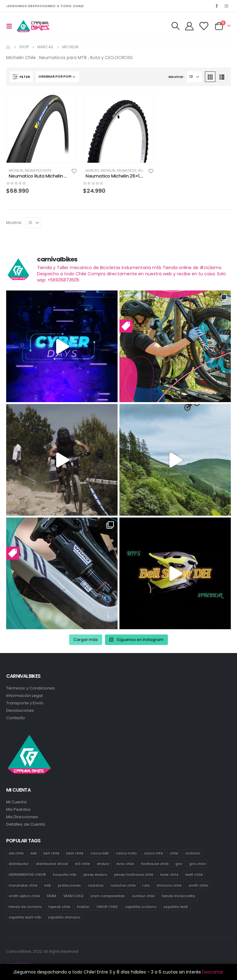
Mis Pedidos (18, 809)
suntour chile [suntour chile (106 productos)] (143, 896)
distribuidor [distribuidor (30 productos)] (19, 864)
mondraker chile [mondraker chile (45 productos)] (23, 885)
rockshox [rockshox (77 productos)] (96, 885)
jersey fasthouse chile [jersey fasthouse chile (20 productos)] (134, 875)
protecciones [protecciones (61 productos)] (70, 885)
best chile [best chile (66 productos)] (75, 853)
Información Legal (24, 696)
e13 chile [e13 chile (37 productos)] (83, 864)
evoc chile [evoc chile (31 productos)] (125, 864)
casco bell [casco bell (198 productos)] (100, 853)
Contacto (16, 718)
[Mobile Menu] (11, 26)
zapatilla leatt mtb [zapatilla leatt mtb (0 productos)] (25, 917)
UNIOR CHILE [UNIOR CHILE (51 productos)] (107, 907)
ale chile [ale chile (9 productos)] (16, 853)
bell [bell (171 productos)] (34, 853)
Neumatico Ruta (38, 171)
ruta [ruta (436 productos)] (146, 885)
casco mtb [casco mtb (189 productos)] (153, 853)
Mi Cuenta (16, 802)
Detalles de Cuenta (26, 824)
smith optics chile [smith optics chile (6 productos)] (24, 896)
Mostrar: (176, 77)
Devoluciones (20, 710)
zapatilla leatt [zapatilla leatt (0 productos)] (176, 907)
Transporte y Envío (25, 703)
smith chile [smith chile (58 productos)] (198, 885)
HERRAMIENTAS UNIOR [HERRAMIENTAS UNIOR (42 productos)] (27, 875)
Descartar (213, 972)
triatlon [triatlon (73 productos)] (83, 907)
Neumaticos (127, 171)
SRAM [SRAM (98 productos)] (51, 896)
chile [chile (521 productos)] (174, 853)
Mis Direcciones (22, 817)
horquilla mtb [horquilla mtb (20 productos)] (64, 875)
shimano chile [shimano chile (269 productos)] (169, 885)
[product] (42, 128)
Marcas (92, 171)
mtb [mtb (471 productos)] (48, 885)
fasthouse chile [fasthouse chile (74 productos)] (155, 864)
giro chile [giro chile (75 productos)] (197, 864)
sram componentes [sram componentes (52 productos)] (108, 896)
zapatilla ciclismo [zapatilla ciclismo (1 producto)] (141, 907)
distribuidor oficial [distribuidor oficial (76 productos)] (52, 864)
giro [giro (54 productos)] (179, 864)
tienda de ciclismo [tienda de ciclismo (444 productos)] (25, 907)
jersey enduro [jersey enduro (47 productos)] (95, 875)
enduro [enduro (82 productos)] (103, 864)
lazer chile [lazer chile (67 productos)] (169, 875)
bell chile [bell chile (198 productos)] (51, 853)
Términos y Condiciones (31, 688)
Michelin (16, 171)
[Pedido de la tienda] (57, 77)
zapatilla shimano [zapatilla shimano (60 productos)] (64, 917)
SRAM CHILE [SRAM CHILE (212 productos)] (73, 896)
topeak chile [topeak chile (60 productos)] (59, 907)
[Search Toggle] (175, 26)
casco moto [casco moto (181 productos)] (126, 853)
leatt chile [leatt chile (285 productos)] (194, 875)
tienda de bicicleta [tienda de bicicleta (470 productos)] (178, 896)
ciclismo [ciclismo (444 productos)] (193, 853)
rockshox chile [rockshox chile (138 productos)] (123, 885)
